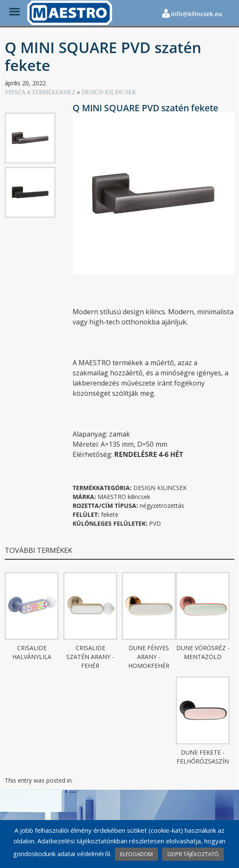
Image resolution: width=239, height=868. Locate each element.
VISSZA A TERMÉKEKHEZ (41, 92)
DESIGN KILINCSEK (109, 92)
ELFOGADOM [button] (136, 854)
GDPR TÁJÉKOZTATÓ (193, 854)
